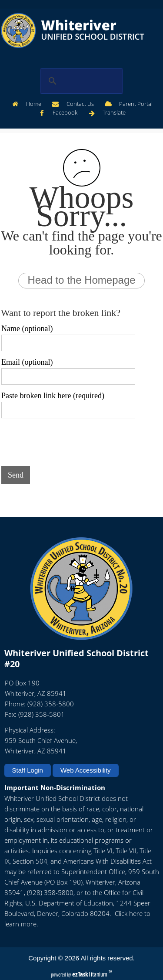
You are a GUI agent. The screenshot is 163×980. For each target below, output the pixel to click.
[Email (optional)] (68, 376)
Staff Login (28, 770)
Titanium (90, 974)
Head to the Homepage (81, 280)
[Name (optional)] (68, 343)
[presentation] (67, 441)
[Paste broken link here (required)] (68, 410)
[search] (80, 81)
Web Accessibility (86, 770)
